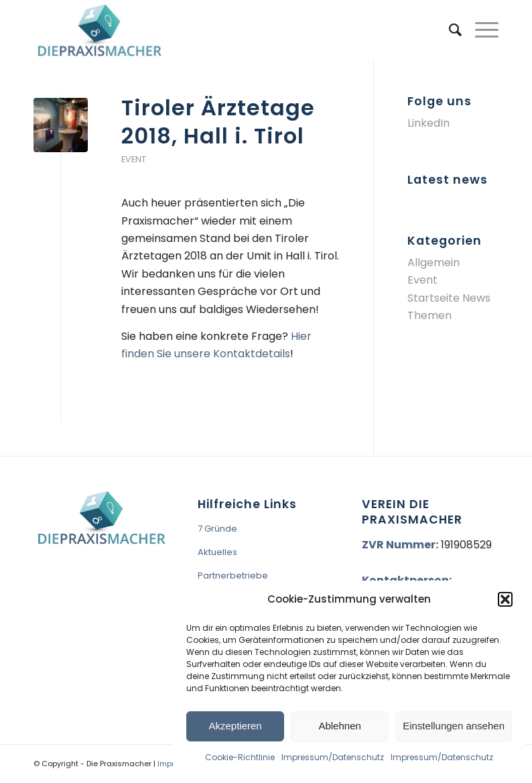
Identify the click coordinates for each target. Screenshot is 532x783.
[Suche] (449, 30)
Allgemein (434, 262)
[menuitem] (449, 30)
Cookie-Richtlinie (240, 757)
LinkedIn (428, 123)
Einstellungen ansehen (454, 726)
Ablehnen (339, 726)
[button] (505, 599)
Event (134, 159)
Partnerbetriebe (233, 576)
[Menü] (480, 30)
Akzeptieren (235, 726)
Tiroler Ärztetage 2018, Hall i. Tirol (218, 122)
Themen (429, 315)
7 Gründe (217, 529)
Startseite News (449, 298)
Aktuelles (217, 552)
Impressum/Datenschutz (333, 757)
